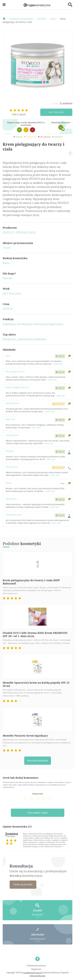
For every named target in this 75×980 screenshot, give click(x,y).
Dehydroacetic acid (14, 515)
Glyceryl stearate (13, 403)
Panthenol (10, 451)
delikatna (40, 339)
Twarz (7, 248)
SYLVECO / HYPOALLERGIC (19, 232)
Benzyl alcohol (12, 467)
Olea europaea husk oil (15, 371)
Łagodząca (9, 324)
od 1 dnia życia (12, 293)
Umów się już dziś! (23, 884)
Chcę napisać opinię (37, 813)
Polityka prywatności (36, 965)
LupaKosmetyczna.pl (33, 972)
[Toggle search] (70, 5)
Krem (6, 263)
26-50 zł (7, 309)
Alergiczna (10, 339)
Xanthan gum (11, 499)
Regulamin (36, 969)
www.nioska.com (37, 975)
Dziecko (7, 278)
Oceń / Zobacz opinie (56, 112)
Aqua (8, 356)
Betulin (9, 483)
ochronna (39, 324)
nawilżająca (24, 324)
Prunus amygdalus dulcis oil (17, 387)
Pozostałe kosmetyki (38, 761)
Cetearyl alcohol (12, 435)
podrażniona (26, 339)
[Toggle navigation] (4, 5)
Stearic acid (10, 419)
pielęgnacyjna (55, 324)
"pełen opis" (58, 364)
